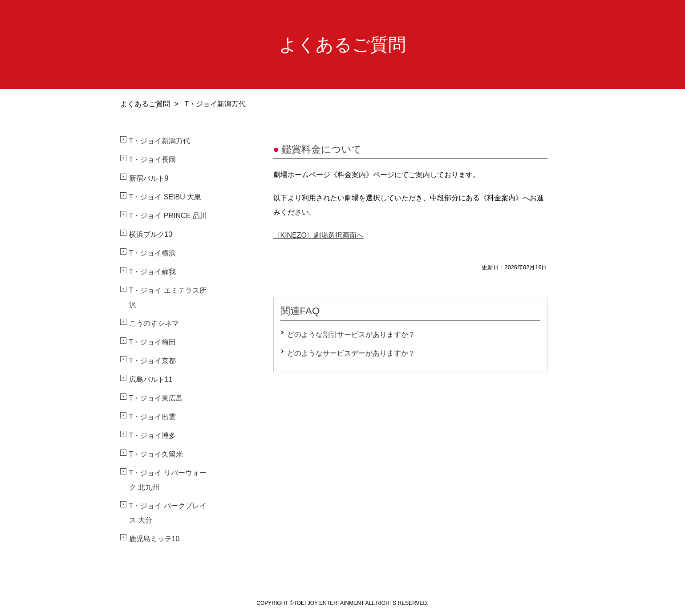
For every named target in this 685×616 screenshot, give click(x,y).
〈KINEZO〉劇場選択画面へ (319, 235)
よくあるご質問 (145, 104)
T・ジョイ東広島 (156, 398)
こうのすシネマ (154, 323)
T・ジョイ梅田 (153, 342)
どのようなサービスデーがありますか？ (351, 353)
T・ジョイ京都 (153, 361)
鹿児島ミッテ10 (154, 539)
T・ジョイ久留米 (156, 454)
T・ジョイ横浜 (153, 253)
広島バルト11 (151, 379)
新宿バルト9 (149, 178)
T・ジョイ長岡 (153, 160)
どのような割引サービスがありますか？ (351, 334)
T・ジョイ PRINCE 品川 (168, 216)
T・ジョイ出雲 (153, 417)
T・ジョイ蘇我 (153, 272)
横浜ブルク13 (151, 234)
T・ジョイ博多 (153, 436)
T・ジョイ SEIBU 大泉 (165, 197)
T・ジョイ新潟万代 (160, 141)
